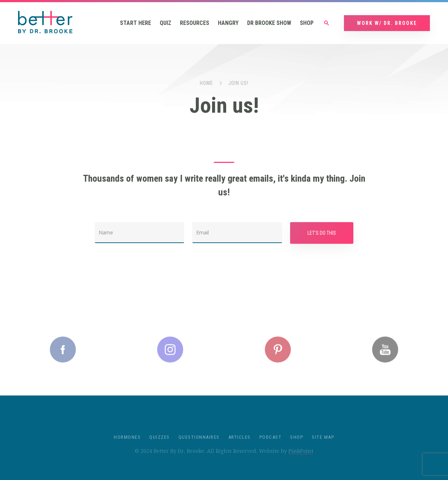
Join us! (238, 83)
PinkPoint (301, 456)
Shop (307, 23)
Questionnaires (199, 442)
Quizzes (160, 442)
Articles (240, 442)
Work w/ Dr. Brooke (387, 23)
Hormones (127, 442)
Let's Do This (322, 233)
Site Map (323, 442)
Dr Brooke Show (269, 23)
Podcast (271, 442)
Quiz (165, 23)
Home (206, 83)
